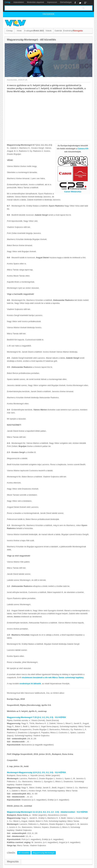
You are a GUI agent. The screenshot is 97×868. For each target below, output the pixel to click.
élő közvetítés (24, 853)
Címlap (7, 2)
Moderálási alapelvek (36, 2)
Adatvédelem (19, 2)
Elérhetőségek (66, 2)
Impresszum (52, 2)
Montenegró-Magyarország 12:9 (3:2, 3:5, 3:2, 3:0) (30, 772)
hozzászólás (12, 80)
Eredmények (68, 31)
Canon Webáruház (73, 192)
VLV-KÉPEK (60, 717)
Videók (48, 31)
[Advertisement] (48, 116)
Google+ (86, 3)
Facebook (75, 3)
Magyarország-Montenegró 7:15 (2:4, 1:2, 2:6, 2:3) (30, 717)
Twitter (80, 3)
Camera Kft (83, 149)
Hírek (19, 31)
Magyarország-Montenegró (44, 853)
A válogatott (29, 31)
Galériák (58, 31)
